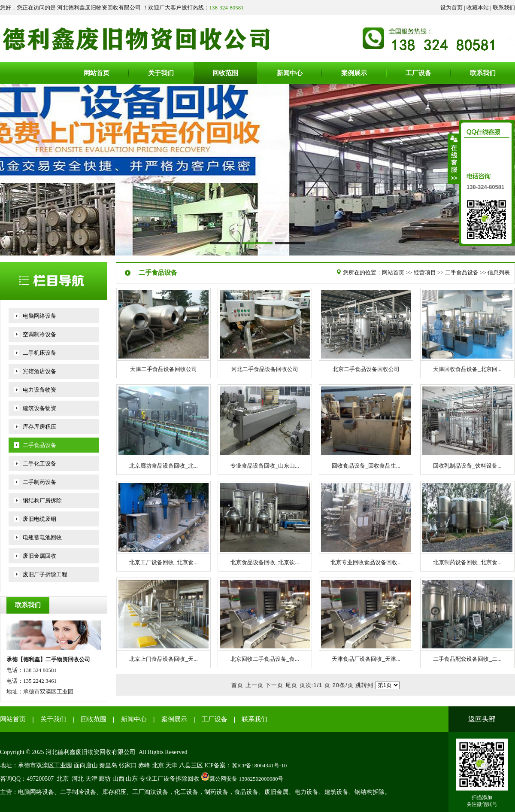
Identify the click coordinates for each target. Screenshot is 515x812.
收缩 (454, 158)
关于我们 (53, 719)
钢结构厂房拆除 (42, 500)
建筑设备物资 (39, 408)
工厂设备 (215, 719)
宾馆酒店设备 (39, 371)
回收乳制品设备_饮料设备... (467, 466)
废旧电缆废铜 (39, 519)
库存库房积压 (39, 427)
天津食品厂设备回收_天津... (366, 659)
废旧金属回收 (39, 556)
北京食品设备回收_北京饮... (265, 562)
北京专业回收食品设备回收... (366, 562)
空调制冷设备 (39, 334)
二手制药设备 (39, 482)
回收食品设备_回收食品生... (366, 466)
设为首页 (451, 8)
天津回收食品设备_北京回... (467, 369)
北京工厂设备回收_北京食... (163, 562)
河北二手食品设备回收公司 (265, 369)
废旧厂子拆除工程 (45, 574)
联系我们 (504, 8)
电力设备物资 (39, 390)
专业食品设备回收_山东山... (265, 466)
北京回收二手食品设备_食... (265, 659)
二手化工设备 (39, 464)
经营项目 (425, 272)
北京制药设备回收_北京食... (467, 562)
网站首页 (393, 272)
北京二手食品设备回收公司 (366, 369)
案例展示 (174, 719)
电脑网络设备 (39, 316)
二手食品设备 (39, 445)
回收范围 (94, 719)
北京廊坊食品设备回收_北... (163, 466)
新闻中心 (134, 719)
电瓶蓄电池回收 (42, 537)
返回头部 (482, 719)
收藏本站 (478, 8)
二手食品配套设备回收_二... (467, 659)
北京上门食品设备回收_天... (163, 659)
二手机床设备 (39, 353)
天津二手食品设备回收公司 (164, 369)
